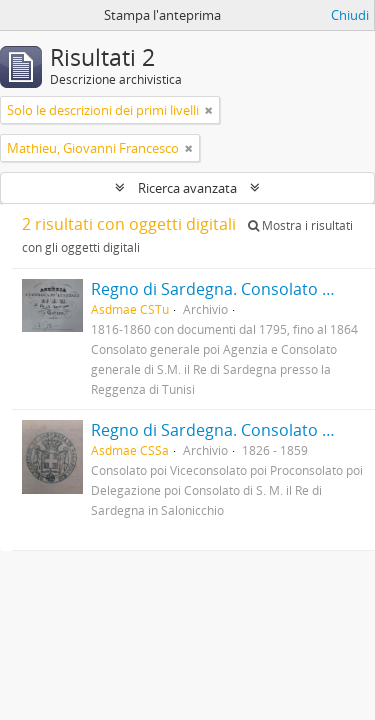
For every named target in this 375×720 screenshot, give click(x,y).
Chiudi (350, 15)
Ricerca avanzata (187, 188)
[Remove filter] (209, 110)
